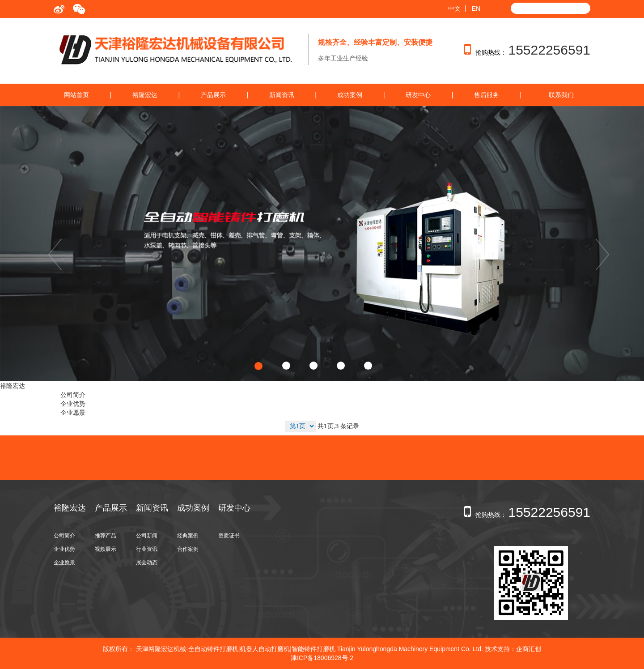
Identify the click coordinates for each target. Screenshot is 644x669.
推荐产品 (106, 536)
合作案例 (188, 549)
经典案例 (188, 536)
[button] (48, 244)
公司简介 (73, 395)
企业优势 (73, 404)
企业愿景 (73, 413)
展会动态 (147, 562)
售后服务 (487, 95)
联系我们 (561, 95)
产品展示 (213, 95)
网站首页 (76, 95)
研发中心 (418, 95)
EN (476, 9)
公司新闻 (147, 536)
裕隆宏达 (145, 95)
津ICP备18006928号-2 (322, 658)
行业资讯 (147, 549)
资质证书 (229, 536)
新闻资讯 (282, 95)
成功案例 (350, 95)
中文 (454, 9)
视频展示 (106, 549)
